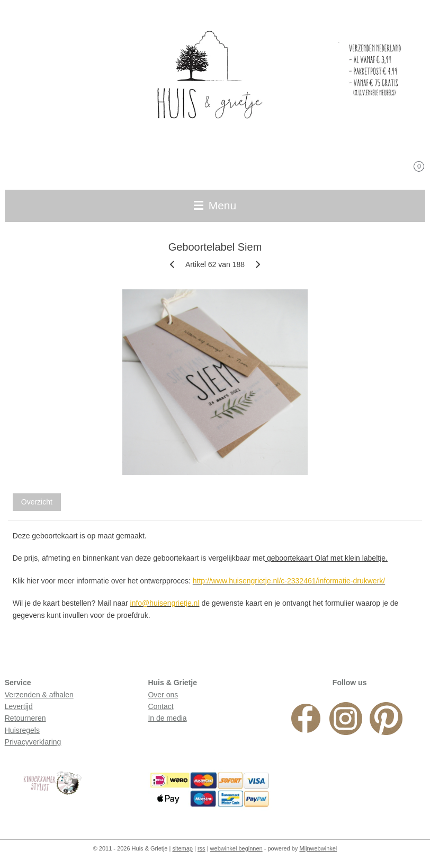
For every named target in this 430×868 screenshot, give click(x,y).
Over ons (163, 695)
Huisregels (22, 730)
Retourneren (25, 718)
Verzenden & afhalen (39, 695)
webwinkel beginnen (236, 848)
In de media (167, 718)
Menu (215, 205)
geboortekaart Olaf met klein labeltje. (326, 559)
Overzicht (37, 502)
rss (201, 848)
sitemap (182, 848)
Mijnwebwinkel (318, 848)
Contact (160, 706)
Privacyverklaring (33, 742)
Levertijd (19, 706)
